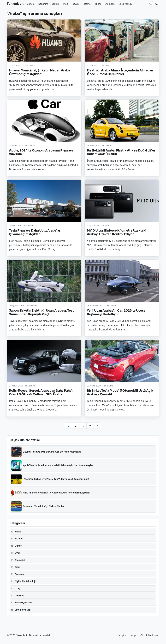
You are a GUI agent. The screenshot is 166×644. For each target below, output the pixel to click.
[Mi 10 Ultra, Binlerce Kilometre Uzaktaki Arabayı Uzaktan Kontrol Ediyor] (122, 201)
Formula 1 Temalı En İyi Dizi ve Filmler (43, 506)
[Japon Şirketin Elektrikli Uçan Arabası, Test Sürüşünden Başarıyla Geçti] (44, 281)
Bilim (98, 4)
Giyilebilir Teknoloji (25, 581)
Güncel (31, 4)
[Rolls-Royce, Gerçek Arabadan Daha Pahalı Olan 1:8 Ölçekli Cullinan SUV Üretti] (44, 361)
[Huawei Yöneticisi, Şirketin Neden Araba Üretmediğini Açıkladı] (44, 41)
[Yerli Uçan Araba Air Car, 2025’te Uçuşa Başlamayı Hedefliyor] (122, 281)
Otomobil (110, 4)
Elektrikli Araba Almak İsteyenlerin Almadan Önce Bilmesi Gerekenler (120, 72)
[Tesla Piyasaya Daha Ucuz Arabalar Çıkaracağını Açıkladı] (44, 201)
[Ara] (151, 4)
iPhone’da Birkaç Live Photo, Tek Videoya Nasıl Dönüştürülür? (56, 479)
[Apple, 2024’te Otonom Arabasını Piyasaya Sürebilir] (44, 121)
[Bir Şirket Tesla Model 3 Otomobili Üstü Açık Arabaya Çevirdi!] (122, 361)
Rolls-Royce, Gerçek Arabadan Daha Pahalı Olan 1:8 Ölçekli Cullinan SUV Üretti (41, 392)
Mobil (66, 4)
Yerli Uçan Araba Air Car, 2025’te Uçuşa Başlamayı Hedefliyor (116, 312)
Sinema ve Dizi (23, 610)
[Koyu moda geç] (157, 4)
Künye (133, 635)
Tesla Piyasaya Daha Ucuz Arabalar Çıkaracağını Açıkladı (35, 232)
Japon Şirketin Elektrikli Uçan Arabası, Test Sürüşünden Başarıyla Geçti (41, 312)
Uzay (17, 588)
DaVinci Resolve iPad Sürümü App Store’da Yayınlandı (52, 452)
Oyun (76, 4)
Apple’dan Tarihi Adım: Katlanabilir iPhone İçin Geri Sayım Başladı (59, 465)
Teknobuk (15, 4)
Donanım (43, 4)
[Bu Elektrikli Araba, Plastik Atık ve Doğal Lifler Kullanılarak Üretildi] (122, 121)
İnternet (87, 4)
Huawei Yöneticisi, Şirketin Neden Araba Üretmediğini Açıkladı (40, 72)
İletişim (122, 635)
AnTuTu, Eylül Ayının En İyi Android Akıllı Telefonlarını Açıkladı (56, 493)
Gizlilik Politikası (149, 635)
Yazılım (56, 4)
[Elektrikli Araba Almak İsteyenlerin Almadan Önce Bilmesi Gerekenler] (122, 41)
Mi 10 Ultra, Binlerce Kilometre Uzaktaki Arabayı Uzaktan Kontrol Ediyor (117, 232)
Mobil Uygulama (23, 603)
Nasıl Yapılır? (125, 4)
